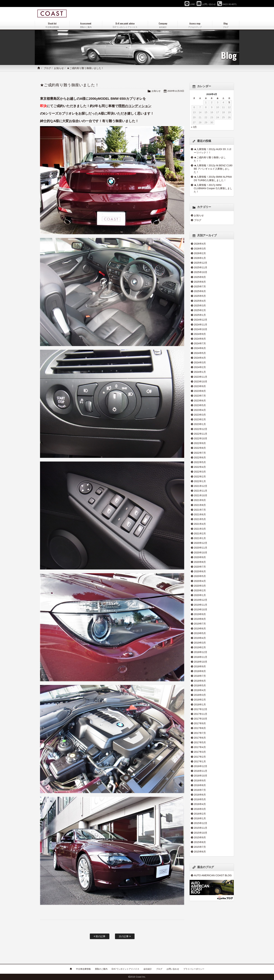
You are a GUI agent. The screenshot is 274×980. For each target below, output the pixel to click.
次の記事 (125, 936)
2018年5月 (200, 685)
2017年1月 (200, 761)
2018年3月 (200, 695)
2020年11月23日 (176, 91)
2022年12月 (201, 429)
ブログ (47, 68)
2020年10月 (201, 553)
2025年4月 (200, 301)
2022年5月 (200, 462)
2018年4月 (200, 690)
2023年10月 (201, 382)
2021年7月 (200, 510)
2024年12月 (201, 320)
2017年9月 (200, 723)
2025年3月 (200, 306)
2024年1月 (200, 372)
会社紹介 (148, 969)
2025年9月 (200, 277)
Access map (195, 25)
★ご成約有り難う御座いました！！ (210, 159)
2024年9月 (200, 334)
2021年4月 (200, 524)
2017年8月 (200, 728)
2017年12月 (201, 709)
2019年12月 (201, 600)
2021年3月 (200, 529)
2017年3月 (200, 752)
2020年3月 (200, 586)
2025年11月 (201, 267)
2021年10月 (201, 495)
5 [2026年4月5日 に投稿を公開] (229, 102)
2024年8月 (200, 339)
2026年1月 (200, 258)
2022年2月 (200, 477)
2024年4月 (200, 358)
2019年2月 (200, 647)
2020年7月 (200, 567)
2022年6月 (200, 458)
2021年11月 (201, 491)
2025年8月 (200, 282)
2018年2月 (200, 700)
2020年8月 (200, 562)
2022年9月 (200, 443)
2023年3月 (200, 415)
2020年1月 (200, 595)
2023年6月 (200, 401)
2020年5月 (200, 576)
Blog (226, 25)
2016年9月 (200, 781)
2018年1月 (200, 705)
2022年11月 (201, 434)
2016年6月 (200, 795)
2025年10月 (201, 272)
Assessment (86, 25)
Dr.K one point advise (125, 25)
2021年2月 (200, 533)
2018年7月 (200, 676)
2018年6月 (200, 681)
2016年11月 (201, 771)
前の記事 (100, 936)
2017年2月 (200, 757)
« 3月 (194, 127)
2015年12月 (201, 823)
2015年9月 (200, 837)
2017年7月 (200, 733)
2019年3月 (200, 643)
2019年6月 (200, 629)
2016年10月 (201, 776)
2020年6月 (200, 571)
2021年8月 (200, 505)
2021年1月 (200, 538)
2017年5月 (200, 742)
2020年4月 (200, 581)
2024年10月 (201, 329)
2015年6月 (200, 852)
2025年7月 (200, 286)
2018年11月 (201, 657)
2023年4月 (200, 410)
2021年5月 (200, 519)
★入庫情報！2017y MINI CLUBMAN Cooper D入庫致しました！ (213, 188)
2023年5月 (200, 405)
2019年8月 (200, 619)
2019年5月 (200, 633)
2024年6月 (200, 348)
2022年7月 (200, 453)
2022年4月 (200, 467)
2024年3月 (200, 362)
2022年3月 (200, 472)
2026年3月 (200, 249)
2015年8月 (200, 842)
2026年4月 (200, 244)
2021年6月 (200, 514)
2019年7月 (200, 624)
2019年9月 (200, 614)
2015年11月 (201, 828)
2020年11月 (201, 548)
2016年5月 (200, 799)
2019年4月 (200, 638)
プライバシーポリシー (194, 969)
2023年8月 (200, 391)
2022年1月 (200, 481)
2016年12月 (201, 766)
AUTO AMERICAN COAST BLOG (213, 875)
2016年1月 (200, 818)
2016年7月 (200, 790)
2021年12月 (201, 486)
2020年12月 (201, 543)
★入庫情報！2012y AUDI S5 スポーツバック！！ (213, 151)
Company (163, 25)
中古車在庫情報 (83, 969)
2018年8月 (200, 671)
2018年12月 (201, 652)
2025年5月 (200, 296)
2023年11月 (201, 377)
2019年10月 (201, 609)
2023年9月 (200, 386)
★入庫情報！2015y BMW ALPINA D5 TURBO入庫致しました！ (213, 178)
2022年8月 (200, 448)
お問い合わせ (173, 969)
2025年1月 (200, 315)
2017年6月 (200, 738)
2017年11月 (201, 714)
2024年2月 (200, 367)
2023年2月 (200, 419)
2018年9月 (200, 666)
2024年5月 (200, 353)
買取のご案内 (101, 969)
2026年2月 (200, 253)
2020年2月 (200, 590)
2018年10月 (201, 662)
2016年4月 (200, 804)
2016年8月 (200, 785)
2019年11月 (201, 605)
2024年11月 (201, 325)
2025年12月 (201, 263)
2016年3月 (200, 809)
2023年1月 (200, 424)
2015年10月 (201, 833)
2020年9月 (200, 557)
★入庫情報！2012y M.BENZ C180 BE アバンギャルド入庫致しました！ (213, 169)
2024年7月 (200, 343)
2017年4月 (200, 747)
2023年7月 (200, 396)
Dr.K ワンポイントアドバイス (126, 969)
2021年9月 (200, 500)
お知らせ (59, 68)
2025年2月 (200, 310)
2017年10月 (201, 719)
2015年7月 (200, 847)
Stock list (52, 25)
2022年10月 (201, 438)
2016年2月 (200, 814)
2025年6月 (200, 291)
